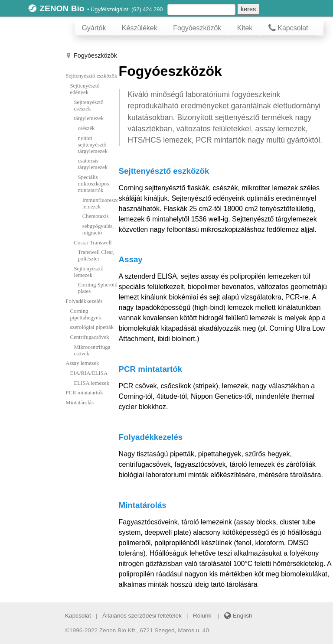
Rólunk (202, 616)
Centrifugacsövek (90, 337)
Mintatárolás (80, 403)
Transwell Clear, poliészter (96, 255)
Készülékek (140, 28)
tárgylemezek (89, 118)
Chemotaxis (96, 216)
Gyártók (94, 28)
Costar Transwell (93, 243)
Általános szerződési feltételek (142, 616)
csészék (86, 128)
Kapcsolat (288, 28)
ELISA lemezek (91, 383)
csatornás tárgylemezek (93, 164)
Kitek (245, 28)
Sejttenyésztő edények (85, 89)
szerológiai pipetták (92, 327)
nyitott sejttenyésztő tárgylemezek (93, 145)
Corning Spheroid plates (97, 288)
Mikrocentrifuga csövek (92, 350)
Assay (131, 259)
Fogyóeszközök (197, 28)
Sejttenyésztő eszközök (91, 76)
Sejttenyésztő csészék (88, 106)
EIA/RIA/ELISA (89, 373)
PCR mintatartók (84, 393)
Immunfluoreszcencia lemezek (101, 203)
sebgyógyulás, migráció (98, 229)
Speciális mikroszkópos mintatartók (93, 184)
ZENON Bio (62, 8)
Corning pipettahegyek (86, 314)
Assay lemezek (82, 363)
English (238, 616)
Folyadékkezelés (84, 301)
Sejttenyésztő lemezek (88, 272)
